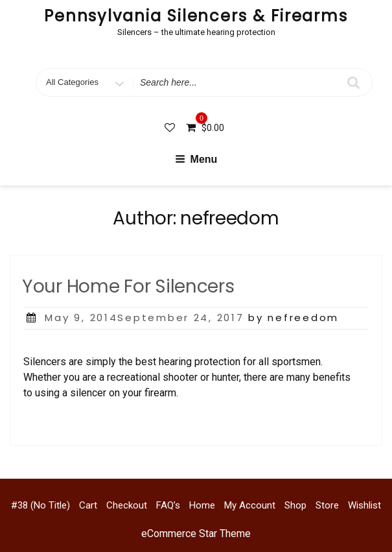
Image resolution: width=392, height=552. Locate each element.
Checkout (127, 505)
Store (327, 505)
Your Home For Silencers (128, 286)
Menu (196, 159)
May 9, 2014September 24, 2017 (144, 318)
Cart (88, 505)
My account (250, 505)
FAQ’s (168, 505)
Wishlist (364, 505)
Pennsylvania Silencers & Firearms (196, 16)
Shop (295, 505)
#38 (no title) (40, 505)
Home (202, 505)
